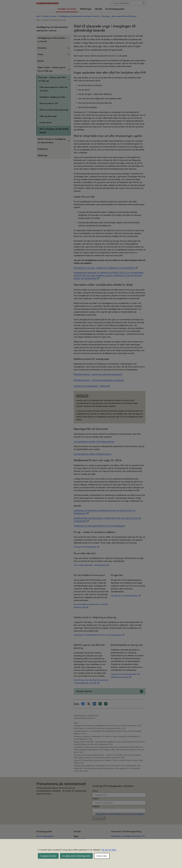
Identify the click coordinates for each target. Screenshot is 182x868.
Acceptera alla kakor (48, 856)
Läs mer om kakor (109, 850)
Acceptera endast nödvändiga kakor (76, 856)
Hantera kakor (102, 856)
